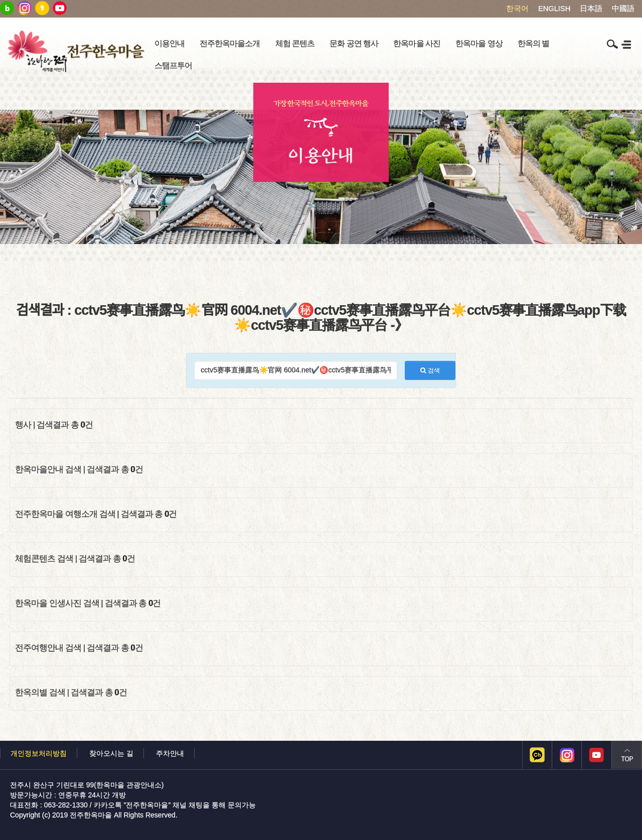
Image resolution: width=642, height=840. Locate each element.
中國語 (623, 9)
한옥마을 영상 (479, 43)
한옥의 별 (534, 43)
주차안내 (170, 753)
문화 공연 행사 (354, 43)
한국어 (517, 9)
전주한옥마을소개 (230, 43)
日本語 (591, 9)
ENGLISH (554, 9)
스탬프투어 (173, 65)
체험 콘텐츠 (295, 43)
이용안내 (170, 43)
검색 (430, 370)
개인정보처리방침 (39, 753)
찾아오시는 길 (111, 753)
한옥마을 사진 (417, 43)
